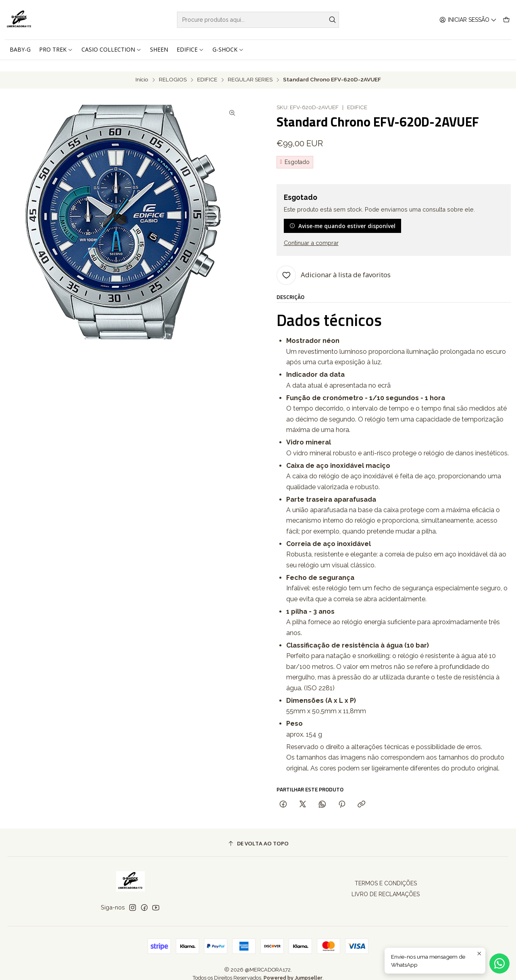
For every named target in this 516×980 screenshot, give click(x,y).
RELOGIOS (173, 69)
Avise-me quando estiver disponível (342, 214)
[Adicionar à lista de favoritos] (334, 264)
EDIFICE (207, 69)
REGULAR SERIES (250, 69)
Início (142, 69)
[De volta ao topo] (258, 832)
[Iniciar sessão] (468, 20)
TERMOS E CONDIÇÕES (386, 872)
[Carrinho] (506, 20)
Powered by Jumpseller (293, 967)
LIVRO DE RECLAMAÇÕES (386, 883)
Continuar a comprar (311, 232)
